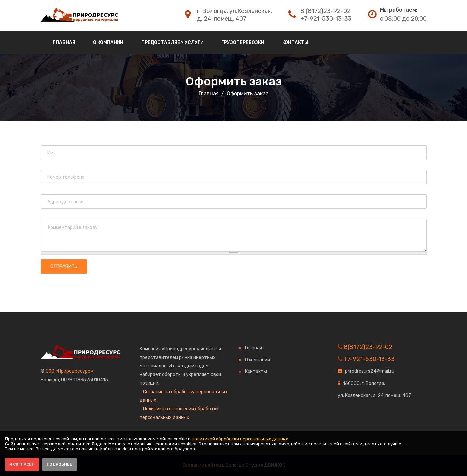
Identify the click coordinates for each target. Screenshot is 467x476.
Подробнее (59, 464)
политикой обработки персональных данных (240, 439)
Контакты (295, 42)
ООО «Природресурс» (69, 371)
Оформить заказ (234, 81)
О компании (108, 42)
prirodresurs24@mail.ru (370, 371)
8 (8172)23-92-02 (325, 11)
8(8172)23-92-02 (368, 347)
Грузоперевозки (243, 42)
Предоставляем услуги (172, 42)
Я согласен (22, 464)
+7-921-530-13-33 (326, 19)
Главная (64, 42)
